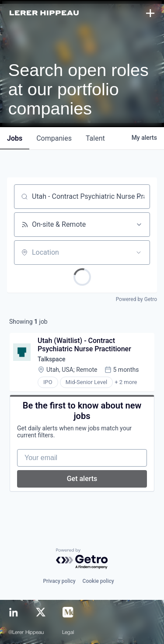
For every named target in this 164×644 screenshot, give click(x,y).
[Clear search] (139, 197)
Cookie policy (98, 581)
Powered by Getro (136, 299)
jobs (15, 138)
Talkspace (51, 359)
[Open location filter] (139, 253)
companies (54, 138)
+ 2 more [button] (126, 382)
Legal (68, 633)
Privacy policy (59, 581)
